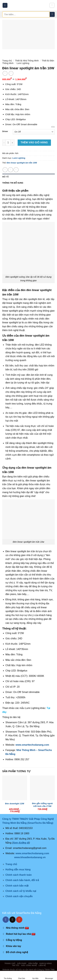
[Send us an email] (13, 920)
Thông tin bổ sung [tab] (13, 183)
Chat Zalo (22, 976)
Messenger (49, 976)
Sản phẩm (33, 963)
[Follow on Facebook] (6, 920)
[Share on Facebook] (5, 170)
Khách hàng (46, 963)
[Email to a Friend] (16, 170)
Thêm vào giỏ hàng (34, 142)
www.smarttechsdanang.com (32, 745)
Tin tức (16, 965)
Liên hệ (42, 965)
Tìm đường (8, 976)
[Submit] (52, 14)
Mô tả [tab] (5, 177)
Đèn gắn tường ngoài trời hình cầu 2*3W (42, 805)
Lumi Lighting (23, 63)
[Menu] (5, 5)
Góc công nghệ (29, 965)
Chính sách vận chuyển (19, 896)
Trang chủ (7, 61)
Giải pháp (22, 963)
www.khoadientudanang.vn (30, 857)
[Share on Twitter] (11, 170)
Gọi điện (35, 976)
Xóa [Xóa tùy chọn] (53, 127)
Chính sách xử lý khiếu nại (21, 891)
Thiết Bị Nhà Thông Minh (27, 61)
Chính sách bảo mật (17, 886)
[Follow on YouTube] (19, 920)
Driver (5, 131)
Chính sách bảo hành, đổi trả (22, 880)
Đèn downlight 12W (15, 804)
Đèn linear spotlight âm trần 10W (22, 163)
